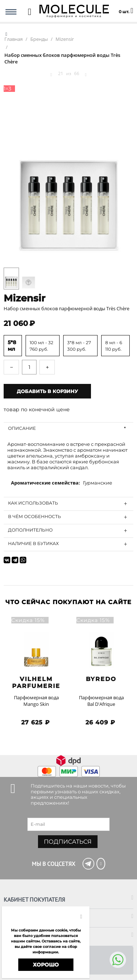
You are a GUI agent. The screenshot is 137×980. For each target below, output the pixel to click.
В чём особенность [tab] (69, 517)
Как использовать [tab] (69, 503)
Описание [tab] (69, 429)
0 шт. (126, 7)
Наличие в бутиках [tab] (69, 544)
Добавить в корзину (47, 391)
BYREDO (101, 679)
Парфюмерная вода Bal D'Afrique (101, 701)
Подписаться (68, 842)
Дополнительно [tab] (69, 530)
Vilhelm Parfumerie (36, 682)
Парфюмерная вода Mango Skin (36, 701)
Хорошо (46, 965)
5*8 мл (12, 346)
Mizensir (24, 298)
